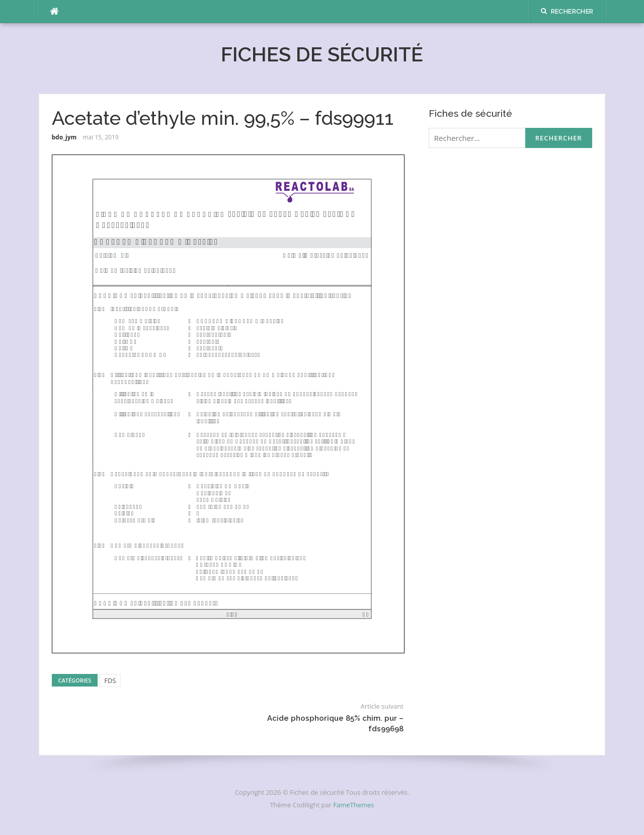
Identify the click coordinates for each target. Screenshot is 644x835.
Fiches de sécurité (322, 54)
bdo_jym (64, 137)
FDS (110, 680)
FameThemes (353, 805)
